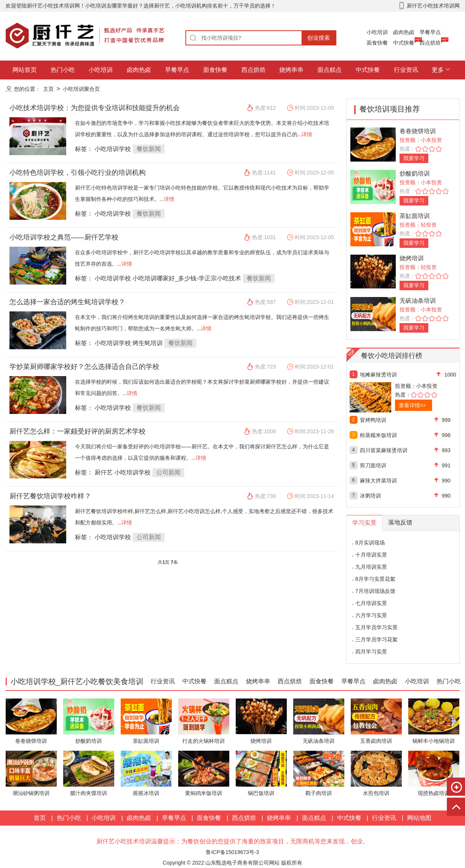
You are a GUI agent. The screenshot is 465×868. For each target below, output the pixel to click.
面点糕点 (330, 70)
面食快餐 (377, 43)
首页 (40, 818)
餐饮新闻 (149, 149)
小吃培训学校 (113, 149)
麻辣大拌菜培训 (378, 481)
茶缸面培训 (415, 216)
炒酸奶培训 (415, 173)
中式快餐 (404, 43)
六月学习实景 (371, 615)
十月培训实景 (371, 555)
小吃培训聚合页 (81, 89)
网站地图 (419, 818)
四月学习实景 (371, 652)
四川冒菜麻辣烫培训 (384, 450)
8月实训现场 (370, 543)
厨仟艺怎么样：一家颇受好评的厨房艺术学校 (78, 431)
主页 (48, 89)
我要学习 (414, 158)
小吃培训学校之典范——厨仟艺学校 (64, 237)
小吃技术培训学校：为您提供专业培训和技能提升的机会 (95, 108)
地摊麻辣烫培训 (378, 375)
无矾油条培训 (418, 301)
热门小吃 (63, 70)
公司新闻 (168, 472)
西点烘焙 (430, 43)
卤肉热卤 (404, 32)
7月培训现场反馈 (375, 591)
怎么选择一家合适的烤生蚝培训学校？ (67, 302)
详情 (307, 134)
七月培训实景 (371, 603)
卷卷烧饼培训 (418, 131)
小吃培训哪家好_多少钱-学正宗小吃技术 (187, 278)
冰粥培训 (370, 496)
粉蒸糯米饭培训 (378, 435)
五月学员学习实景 (376, 627)
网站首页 (25, 70)
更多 (438, 70)
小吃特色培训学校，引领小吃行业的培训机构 (78, 173)
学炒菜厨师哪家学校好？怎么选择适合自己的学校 (84, 367)
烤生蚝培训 (148, 343)
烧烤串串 (291, 70)
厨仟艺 (104, 472)
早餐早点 (430, 32)
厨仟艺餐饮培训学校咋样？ (50, 496)
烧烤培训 (412, 258)
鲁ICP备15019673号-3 (232, 852)
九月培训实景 (371, 567)
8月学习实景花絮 (375, 579)
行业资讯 (406, 70)
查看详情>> (412, 405)
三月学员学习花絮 (376, 639)
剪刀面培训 (373, 465)
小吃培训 (377, 32)
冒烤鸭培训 (373, 420)
